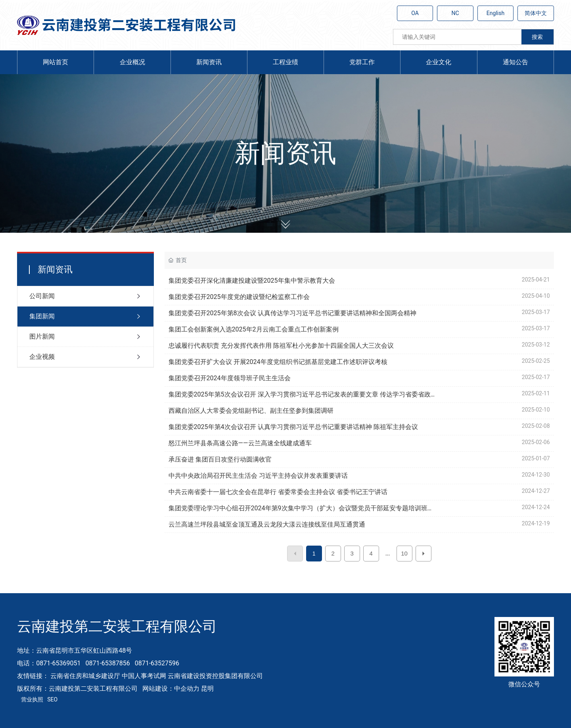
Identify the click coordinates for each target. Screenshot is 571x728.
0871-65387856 (107, 663)
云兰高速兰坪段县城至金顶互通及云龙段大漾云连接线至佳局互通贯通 (267, 524)
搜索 (537, 37)
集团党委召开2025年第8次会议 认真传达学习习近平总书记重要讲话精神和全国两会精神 (292, 313)
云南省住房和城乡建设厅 (85, 676)
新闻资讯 (285, 153)
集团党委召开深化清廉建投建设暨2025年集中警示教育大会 (252, 281)
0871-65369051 (58, 663)
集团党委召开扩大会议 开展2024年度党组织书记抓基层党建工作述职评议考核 (278, 362)
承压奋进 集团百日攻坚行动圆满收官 (220, 459)
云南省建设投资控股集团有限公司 (215, 676)
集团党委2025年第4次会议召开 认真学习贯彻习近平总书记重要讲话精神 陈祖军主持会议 (293, 427)
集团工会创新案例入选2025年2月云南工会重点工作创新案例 (254, 329)
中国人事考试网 (144, 676)
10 (404, 553)
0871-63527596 (157, 663)
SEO (52, 699)
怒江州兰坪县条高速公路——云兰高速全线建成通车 (240, 443)
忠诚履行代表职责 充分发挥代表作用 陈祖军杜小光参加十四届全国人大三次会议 (281, 346)
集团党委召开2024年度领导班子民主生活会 (230, 378)
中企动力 (187, 689)
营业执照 (32, 699)
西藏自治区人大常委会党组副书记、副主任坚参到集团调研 (251, 411)
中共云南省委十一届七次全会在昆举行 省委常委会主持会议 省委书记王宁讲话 (278, 492)
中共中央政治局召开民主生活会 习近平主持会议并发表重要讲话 (258, 476)
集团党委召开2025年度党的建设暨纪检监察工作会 (239, 297)
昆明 (207, 689)
